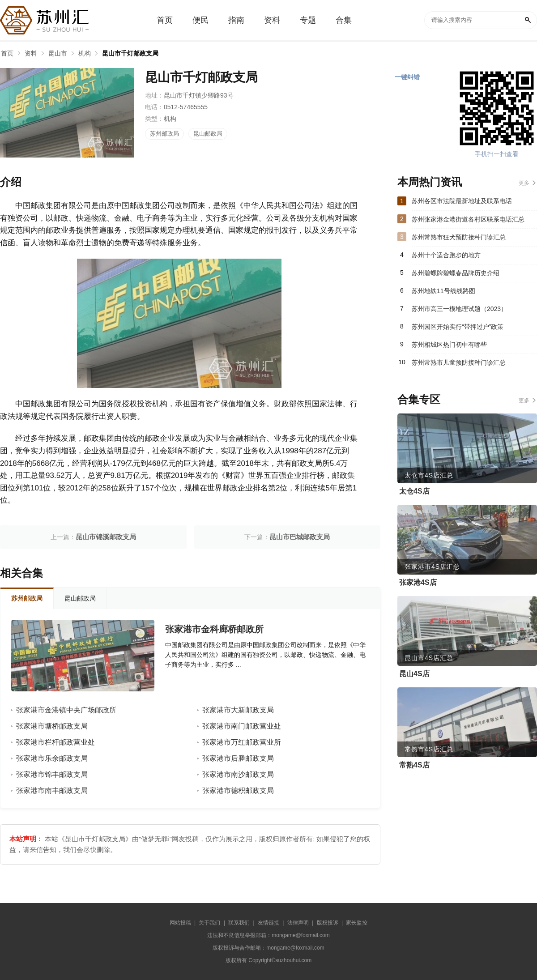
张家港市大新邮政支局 (238, 710)
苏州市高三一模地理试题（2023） (459, 309)
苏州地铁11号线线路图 (443, 291)
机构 (85, 53)
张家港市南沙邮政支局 (238, 774)
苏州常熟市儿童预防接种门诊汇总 (459, 362)
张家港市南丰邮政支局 (52, 790)
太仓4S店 (414, 491)
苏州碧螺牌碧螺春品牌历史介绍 (456, 273)
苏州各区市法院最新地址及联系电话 (462, 201)
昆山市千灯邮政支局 (130, 53)
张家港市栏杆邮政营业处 (55, 742)
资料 (31, 53)
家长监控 (357, 923)
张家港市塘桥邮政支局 (52, 726)
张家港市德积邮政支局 (238, 790)
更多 (524, 183)
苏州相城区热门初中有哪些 (449, 345)
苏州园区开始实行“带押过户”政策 (458, 327)
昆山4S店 (414, 674)
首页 (7, 53)
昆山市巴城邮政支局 (300, 537)
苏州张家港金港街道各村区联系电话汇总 (468, 219)
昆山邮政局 (208, 134)
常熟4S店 (414, 765)
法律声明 (298, 923)
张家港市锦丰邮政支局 (52, 774)
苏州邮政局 (164, 134)
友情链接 (268, 923)
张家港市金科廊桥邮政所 (214, 629)
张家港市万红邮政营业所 (242, 742)
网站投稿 (180, 923)
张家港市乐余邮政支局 (52, 758)
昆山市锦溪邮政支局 (106, 537)
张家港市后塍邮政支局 (238, 758)
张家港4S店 (418, 582)
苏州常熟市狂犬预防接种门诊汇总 (459, 237)
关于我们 (209, 923)
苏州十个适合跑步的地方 (446, 255)
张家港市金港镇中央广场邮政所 (66, 710)
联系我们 (239, 923)
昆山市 (58, 53)
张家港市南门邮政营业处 (242, 726)
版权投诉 (328, 923)
